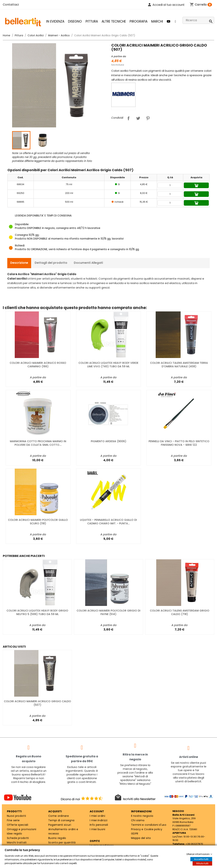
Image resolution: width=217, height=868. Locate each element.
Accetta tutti (201, 859)
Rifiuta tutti (202, 863)
